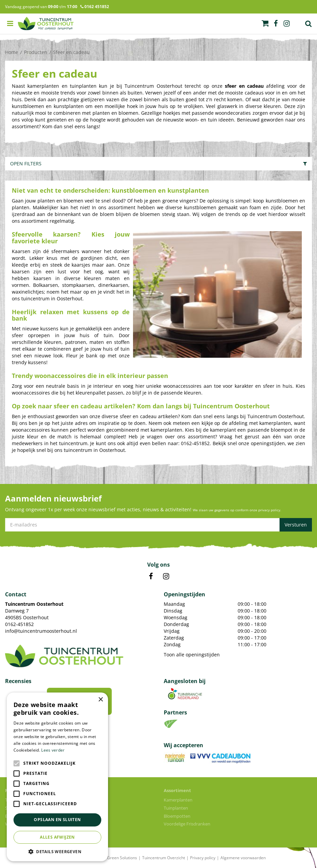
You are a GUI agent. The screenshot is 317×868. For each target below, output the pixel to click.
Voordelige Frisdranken (187, 824)
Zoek (309, 24)
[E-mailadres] (158, 525)
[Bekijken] (265, 23)
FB (151, 576)
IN (166, 576)
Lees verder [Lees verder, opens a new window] (53, 750)
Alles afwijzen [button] (57, 837)
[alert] (57, 777)
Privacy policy (203, 858)
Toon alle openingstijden (192, 655)
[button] (57, 851)
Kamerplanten (178, 800)
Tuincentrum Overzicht (164, 858)
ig (287, 24)
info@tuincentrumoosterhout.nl (41, 631)
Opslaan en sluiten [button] (57, 820)
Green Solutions (122, 858)
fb (276, 24)
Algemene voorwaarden (243, 858)
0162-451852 (19, 624)
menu (10, 24)
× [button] (100, 700)
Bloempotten (177, 816)
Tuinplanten (176, 808)
